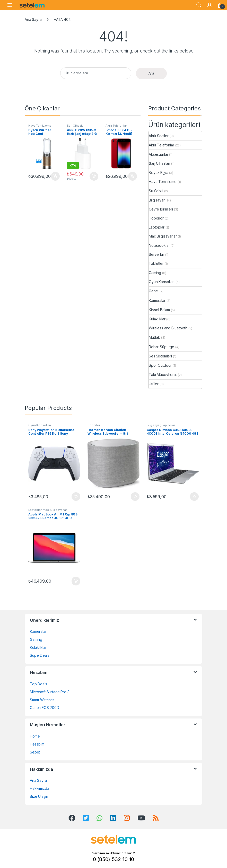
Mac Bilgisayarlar (163, 236)
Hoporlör (156, 218)
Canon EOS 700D (45, 708)
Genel (154, 291)
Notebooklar (159, 245)
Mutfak (154, 337)
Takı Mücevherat (163, 375)
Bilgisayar (157, 200)
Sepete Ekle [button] (55, 176)
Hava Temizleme (40, 126)
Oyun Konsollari (162, 282)
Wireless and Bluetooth (168, 328)
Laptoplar (157, 227)
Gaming (155, 273)
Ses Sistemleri (160, 356)
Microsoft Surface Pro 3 (50, 692)
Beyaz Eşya (159, 173)
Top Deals (38, 684)
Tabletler (156, 263)
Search (199, 5)
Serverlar (156, 254)
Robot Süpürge (161, 347)
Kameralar (157, 300)
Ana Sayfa (33, 19)
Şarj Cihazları (76, 126)
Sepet (35, 752)
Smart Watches (42, 700)
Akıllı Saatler (159, 136)
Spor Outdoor (160, 365)
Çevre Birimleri (161, 209)
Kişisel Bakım (159, 310)
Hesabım (37, 744)
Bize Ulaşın (39, 796)
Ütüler (154, 384)
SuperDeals (40, 655)
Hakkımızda (40, 788)
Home (35, 736)
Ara (151, 73)
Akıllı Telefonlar (116, 126)
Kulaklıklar (157, 319)
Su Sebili (156, 191)
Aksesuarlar (158, 154)
